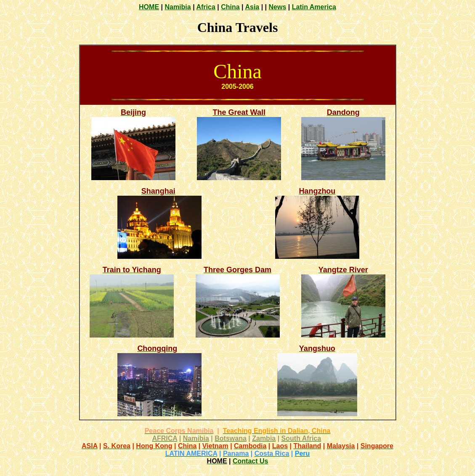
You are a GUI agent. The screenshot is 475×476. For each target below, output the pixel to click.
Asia (252, 7)
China (230, 7)
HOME (149, 7)
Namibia (178, 7)
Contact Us (250, 461)
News (278, 7)
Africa (206, 7)
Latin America (314, 7)
